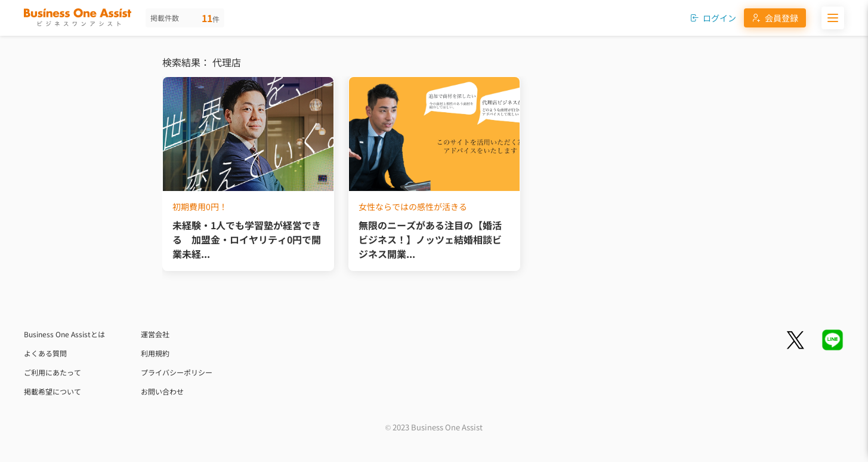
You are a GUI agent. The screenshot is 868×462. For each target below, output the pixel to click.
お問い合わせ (162, 391)
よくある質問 (45, 353)
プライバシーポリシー (177, 372)
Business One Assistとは (64, 334)
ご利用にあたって (52, 372)
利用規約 (155, 353)
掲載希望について (52, 391)
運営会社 (155, 334)
